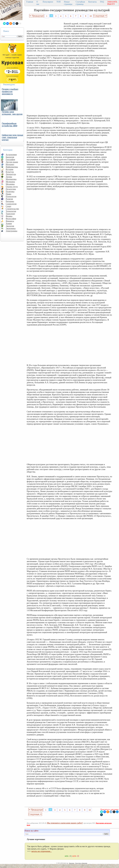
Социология (11, 204)
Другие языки (12, 162)
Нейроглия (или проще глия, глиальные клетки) (13, 137)
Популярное (48, 2)
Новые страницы (68, 3)
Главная (30, 2)
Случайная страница (80, 3)
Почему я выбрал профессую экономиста (10, 92)
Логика (9, 177)
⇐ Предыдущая (37, 16)
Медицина (10, 182)
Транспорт (10, 214)
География (10, 159)
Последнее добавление (81, 863)
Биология (10, 157)
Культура (10, 172)
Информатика (12, 167)
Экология (10, 226)
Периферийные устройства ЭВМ (10, 125)
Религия (9, 199)
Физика (9, 216)
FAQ (102, 2)
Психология (11, 196)
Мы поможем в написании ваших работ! (65, 823)
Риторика (10, 201)
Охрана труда (12, 187)
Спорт (8, 206)
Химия (9, 223)
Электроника (12, 231)
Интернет (10, 164)
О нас (38, 3)
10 (91, 16)
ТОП (59, 2)
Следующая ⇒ (100, 16)
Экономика (11, 228)
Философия (11, 219)
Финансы (10, 221)
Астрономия (11, 155)
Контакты (93, 2)
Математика (11, 179)
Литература (11, 174)
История (9, 169)
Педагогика (11, 189)
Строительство (12, 209)
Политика (10, 191)
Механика (10, 184)
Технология (11, 211)
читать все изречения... (41, 851)
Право (8, 194)
